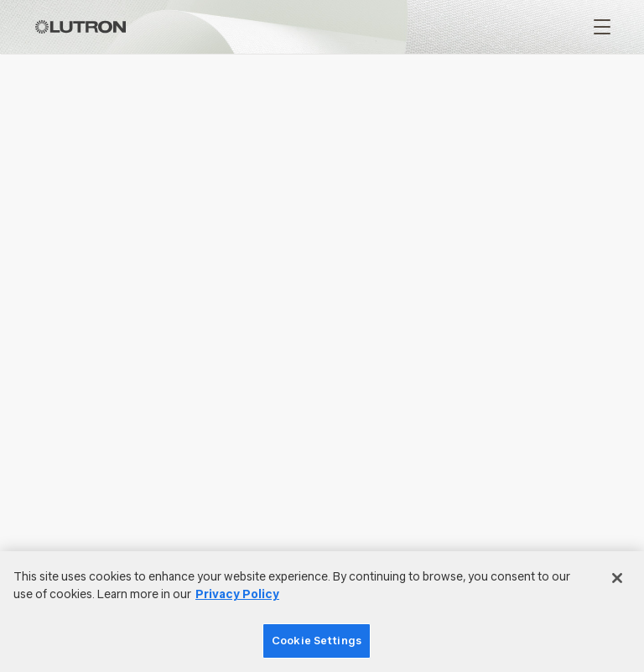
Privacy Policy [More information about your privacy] (237, 594)
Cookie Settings (317, 641)
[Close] (617, 578)
